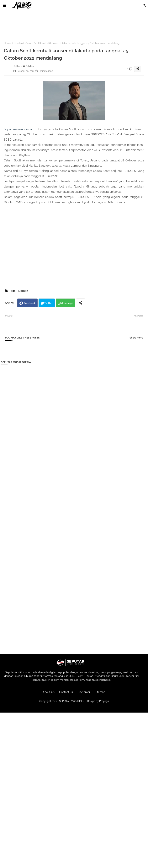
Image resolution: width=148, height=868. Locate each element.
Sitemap (100, 692)
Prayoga (104, 701)
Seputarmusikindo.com (19, 129)
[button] (144, 5)
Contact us (66, 692)
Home (8, 43)
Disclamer (84, 692)
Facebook (30, 303)
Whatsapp (67, 303)
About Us (49, 692)
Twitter (48, 303)
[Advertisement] (71, 24)
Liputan (18, 43)
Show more (136, 338)
